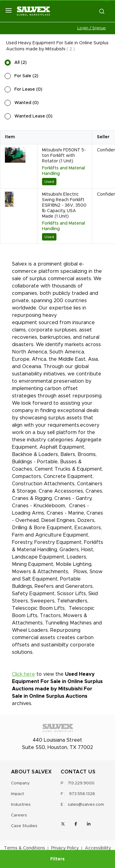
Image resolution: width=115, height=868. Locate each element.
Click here (23, 674)
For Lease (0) (28, 89)
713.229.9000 (81, 783)
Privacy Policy (65, 848)
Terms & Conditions (25, 848)
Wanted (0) (27, 103)
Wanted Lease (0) (33, 116)
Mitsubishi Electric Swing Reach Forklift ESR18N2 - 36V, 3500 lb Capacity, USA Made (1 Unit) (64, 205)
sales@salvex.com (86, 805)
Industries (21, 805)
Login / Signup (92, 28)
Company (20, 783)
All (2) (21, 63)
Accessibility (98, 848)
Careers (19, 815)
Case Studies (24, 826)
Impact (17, 794)
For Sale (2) (26, 76)
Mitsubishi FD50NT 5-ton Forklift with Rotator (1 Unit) (64, 156)
